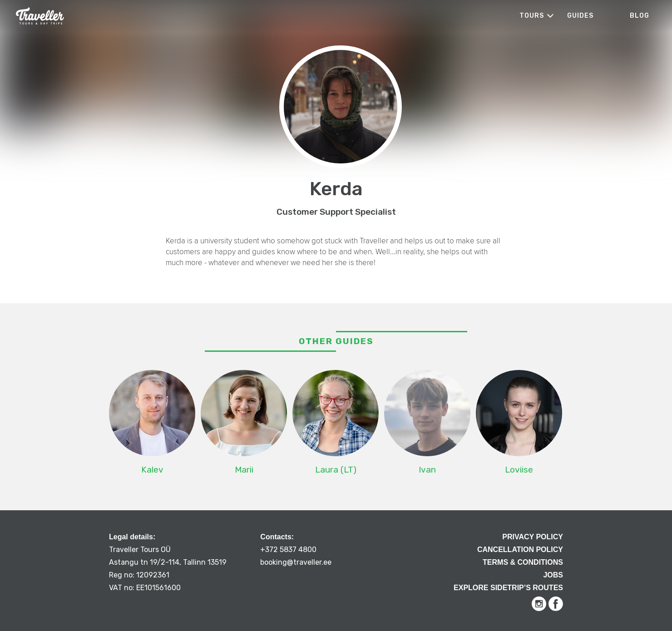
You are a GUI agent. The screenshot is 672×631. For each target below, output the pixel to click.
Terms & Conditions (523, 562)
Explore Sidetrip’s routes (508, 588)
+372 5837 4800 (288, 550)
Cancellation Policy (520, 550)
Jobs (553, 575)
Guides (580, 16)
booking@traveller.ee (296, 562)
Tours (532, 16)
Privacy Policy (533, 537)
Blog (640, 16)
